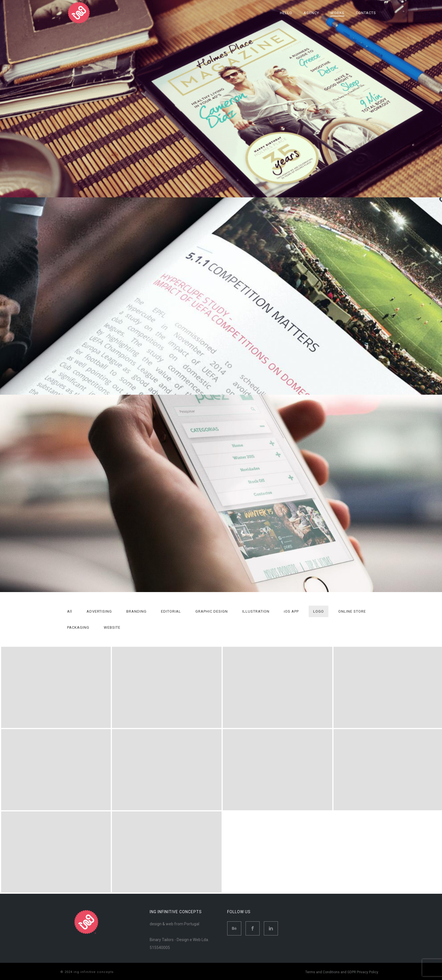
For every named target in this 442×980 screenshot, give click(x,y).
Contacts (366, 13)
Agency (311, 13)
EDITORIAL (171, 611)
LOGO (319, 611)
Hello (286, 13)
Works (337, 13)
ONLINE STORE (352, 611)
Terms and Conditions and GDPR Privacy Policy (342, 972)
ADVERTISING (99, 611)
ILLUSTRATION (256, 611)
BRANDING (136, 611)
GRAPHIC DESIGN (212, 611)
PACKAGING (78, 627)
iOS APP (291, 611)
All (70, 611)
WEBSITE (112, 627)
